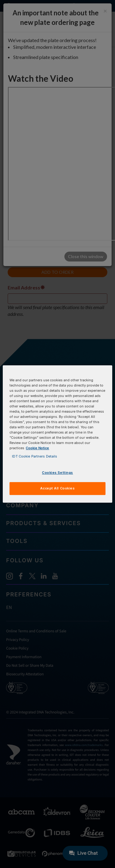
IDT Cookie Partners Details (34, 456)
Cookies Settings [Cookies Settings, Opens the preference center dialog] (57, 473)
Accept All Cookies (57, 488)
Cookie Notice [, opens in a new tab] (37, 448)
